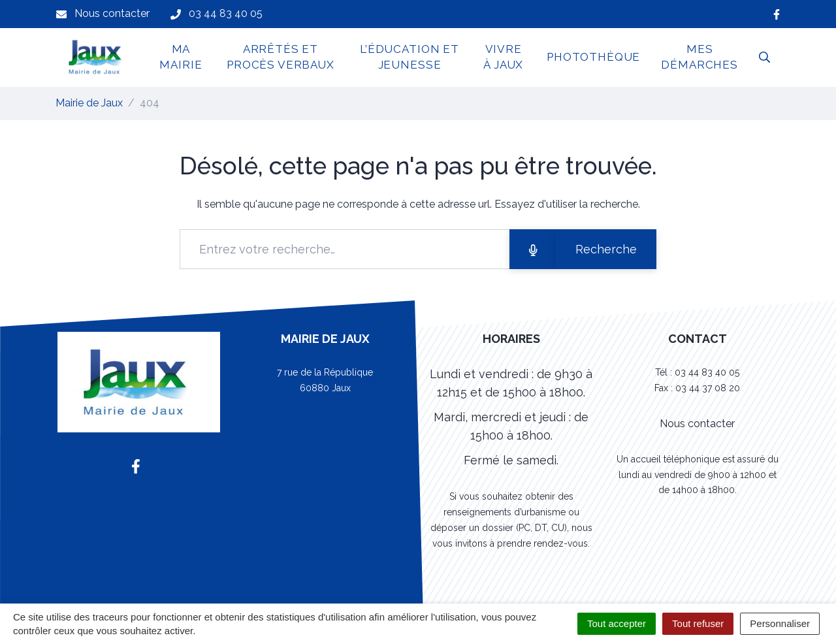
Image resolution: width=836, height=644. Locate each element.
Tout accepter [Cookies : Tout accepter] (617, 623)
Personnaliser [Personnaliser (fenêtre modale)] (780, 623)
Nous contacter (697, 424)
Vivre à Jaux (503, 57)
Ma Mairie (181, 57)
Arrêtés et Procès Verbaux (281, 57)
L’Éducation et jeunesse (410, 57)
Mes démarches (699, 57)
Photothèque (593, 57)
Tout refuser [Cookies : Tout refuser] (698, 623)
